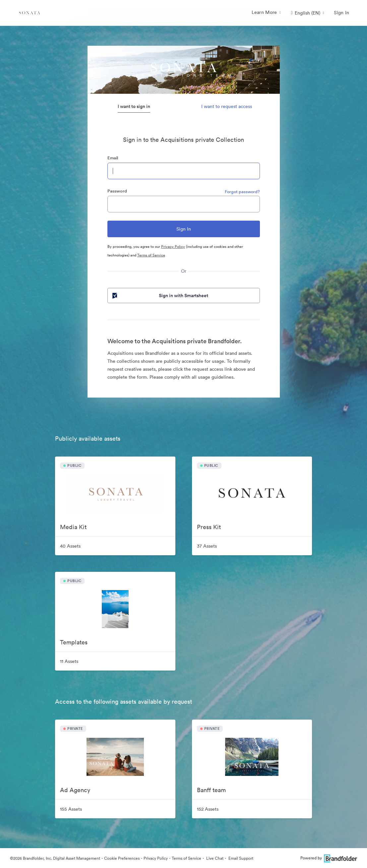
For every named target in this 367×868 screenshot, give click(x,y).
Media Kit (73, 527)
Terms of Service (151, 255)
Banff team (211, 790)
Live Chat (214, 858)
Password (117, 191)
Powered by (329, 858)
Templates (74, 642)
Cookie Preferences (122, 858)
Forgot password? (242, 192)
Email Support (240, 858)
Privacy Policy (173, 246)
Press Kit (209, 527)
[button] (308, 13)
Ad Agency (75, 790)
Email (113, 158)
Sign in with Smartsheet (160, 296)
